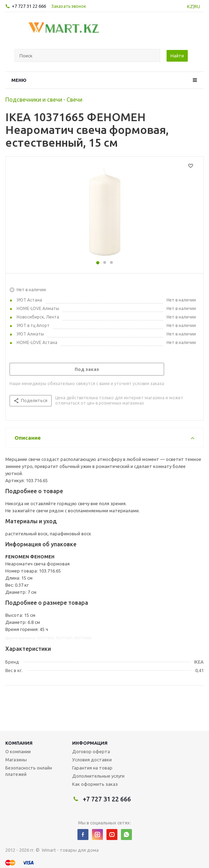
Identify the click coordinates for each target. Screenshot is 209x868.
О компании (18, 751)
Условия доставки (92, 760)
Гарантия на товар (92, 768)
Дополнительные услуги (98, 776)
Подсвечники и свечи (34, 100)
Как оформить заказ (95, 784)
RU (197, 6)
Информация (90, 743)
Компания (19, 743)
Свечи (74, 100)
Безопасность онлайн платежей (29, 771)
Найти (177, 56)
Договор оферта (91, 751)
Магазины (16, 760)
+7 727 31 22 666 (29, 6)
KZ (190, 6)
